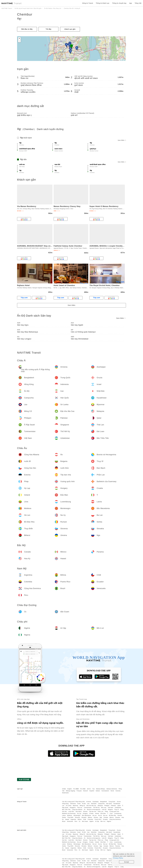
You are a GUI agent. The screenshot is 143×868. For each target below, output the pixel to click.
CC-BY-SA (123, 60)
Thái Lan (80, 808)
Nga (101, 817)
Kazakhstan (117, 804)
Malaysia (100, 806)
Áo (85, 810)
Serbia (64, 817)
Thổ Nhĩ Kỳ (96, 808)
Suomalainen (105, 791)
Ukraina (96, 817)
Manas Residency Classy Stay (67, 206)
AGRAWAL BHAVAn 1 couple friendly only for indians (113, 246)
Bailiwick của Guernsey (69, 813)
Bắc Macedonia (86, 815)
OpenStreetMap (108, 60)
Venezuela (70, 821)
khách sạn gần (70, 29)
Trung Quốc (112, 802)
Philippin (107, 806)
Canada (106, 817)
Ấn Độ (84, 804)
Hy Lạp (79, 813)
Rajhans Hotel (23, 285)
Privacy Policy (118, 858)
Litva (111, 813)
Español (92, 791)
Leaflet (100, 60)
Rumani (120, 815)
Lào (63, 806)
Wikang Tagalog (71, 791)
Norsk (112, 791)
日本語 (64, 789)
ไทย (93, 789)
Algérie (92, 821)
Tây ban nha (93, 812)
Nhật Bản (94, 804)
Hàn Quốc (109, 804)
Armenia (89, 802)
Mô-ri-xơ (103, 821)
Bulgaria (110, 810)
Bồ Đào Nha (112, 815)
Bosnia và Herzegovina (94, 810)
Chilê (85, 819)
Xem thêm (122, 140)
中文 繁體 (76, 789)
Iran (88, 804)
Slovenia (77, 817)
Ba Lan (105, 815)
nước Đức (71, 812)
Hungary (85, 813)
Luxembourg (118, 813)
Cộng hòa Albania (77, 810)
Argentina (73, 819)
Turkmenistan (88, 808)
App (130, 3)
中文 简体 (83, 789)
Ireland (97, 813)
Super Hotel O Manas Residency (104, 206)
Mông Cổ (82, 806)
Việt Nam (110, 808)
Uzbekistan (118, 808)
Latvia (64, 815)
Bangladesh (104, 802)
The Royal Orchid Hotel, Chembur (105, 285)
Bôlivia (80, 819)
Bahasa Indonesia (112, 789)
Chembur (25, 14)
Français (79, 791)
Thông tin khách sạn (103, 3)
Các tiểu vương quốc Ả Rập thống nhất (73, 802)
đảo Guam (85, 821)
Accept (127, 862)
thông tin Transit (88, 3)
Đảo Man (103, 813)
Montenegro (77, 815)
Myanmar (76, 806)
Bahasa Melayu (101, 789)
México (112, 817)
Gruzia (119, 802)
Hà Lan (95, 815)
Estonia (85, 812)
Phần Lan (100, 812)
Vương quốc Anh (114, 812)
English (70, 789)
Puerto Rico (98, 819)
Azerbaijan (96, 802)
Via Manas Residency (27, 206)
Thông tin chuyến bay (119, 3)
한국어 (89, 789)
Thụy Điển (70, 817)
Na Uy (100, 815)
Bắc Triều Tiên (66, 810)
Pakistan (113, 806)
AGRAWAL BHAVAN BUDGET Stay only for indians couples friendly (47, 246)
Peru (76, 821)
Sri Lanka (69, 806)
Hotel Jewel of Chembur (64, 285)
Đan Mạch (79, 812)
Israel (79, 804)
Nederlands (65, 793)
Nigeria (109, 821)
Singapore (73, 808)
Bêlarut (90, 817)
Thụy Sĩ (117, 810)
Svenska (118, 791)
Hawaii (67, 819)
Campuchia (101, 804)
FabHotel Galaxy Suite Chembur (68, 246)
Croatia (91, 813)
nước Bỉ (104, 810)
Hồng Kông (65, 804)
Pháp (106, 812)
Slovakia (84, 817)
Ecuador (105, 819)
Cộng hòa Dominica (115, 819)
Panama (118, 817)
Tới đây (49, 29)
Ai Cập (97, 821)
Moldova (70, 815)
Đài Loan (104, 808)
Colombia (90, 819)
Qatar (119, 806)
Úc (80, 821)
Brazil (64, 821)
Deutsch (86, 791)
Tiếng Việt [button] (138, 3)
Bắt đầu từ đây (27, 29)
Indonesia (73, 804)
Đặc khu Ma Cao (91, 806)
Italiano (98, 791)
